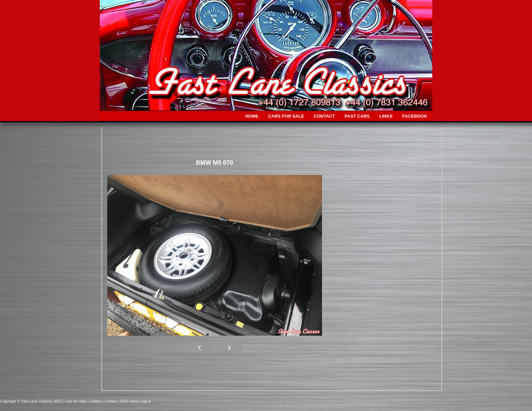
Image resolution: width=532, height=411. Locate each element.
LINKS (386, 116)
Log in (146, 401)
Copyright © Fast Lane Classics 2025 (31, 401)
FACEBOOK (415, 116)
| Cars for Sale (75, 401)
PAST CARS (357, 116)
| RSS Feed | (130, 401)
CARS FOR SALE (286, 116)
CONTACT (324, 116)
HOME (252, 116)
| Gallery (95, 401)
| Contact (110, 401)
